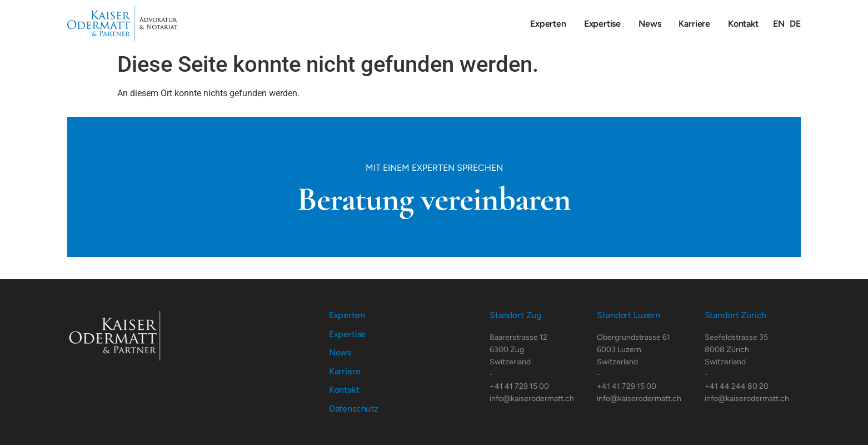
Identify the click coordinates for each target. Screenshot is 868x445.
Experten (548, 24)
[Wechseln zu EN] (779, 24)
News (650, 24)
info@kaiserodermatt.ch (532, 399)
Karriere (694, 24)
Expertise (602, 24)
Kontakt (743, 24)
